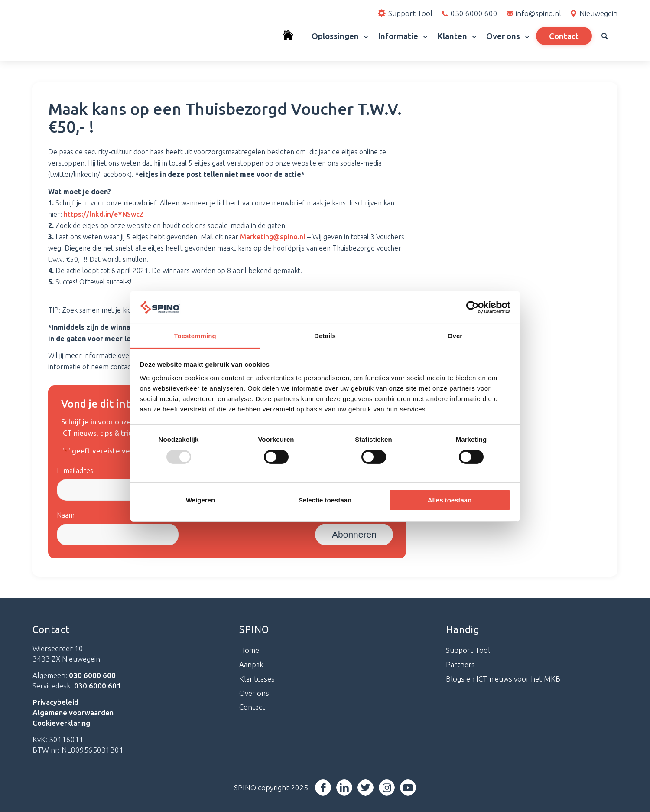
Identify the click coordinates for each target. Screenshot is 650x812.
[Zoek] (605, 36)
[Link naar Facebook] (323, 788)
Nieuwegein (598, 13)
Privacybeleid (55, 702)
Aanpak (251, 664)
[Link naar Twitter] (366, 788)
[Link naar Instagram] (387, 788)
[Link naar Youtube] (408, 788)
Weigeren (200, 500)
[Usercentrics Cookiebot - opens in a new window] (473, 307)
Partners (460, 664)
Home (249, 650)
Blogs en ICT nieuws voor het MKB (503, 679)
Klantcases (257, 679)
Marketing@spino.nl (273, 237)
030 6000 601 (97, 686)
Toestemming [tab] (195, 336)
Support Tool (468, 650)
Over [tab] (455, 336)
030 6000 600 (474, 13)
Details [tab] (325, 336)
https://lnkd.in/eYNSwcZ (104, 214)
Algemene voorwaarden (73, 713)
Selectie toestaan (325, 500)
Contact (252, 707)
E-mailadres (75, 470)
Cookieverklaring (61, 723)
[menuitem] (292, 36)
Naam (66, 515)
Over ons (254, 693)
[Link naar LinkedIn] (344, 788)
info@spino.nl (538, 13)
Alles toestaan (450, 500)
